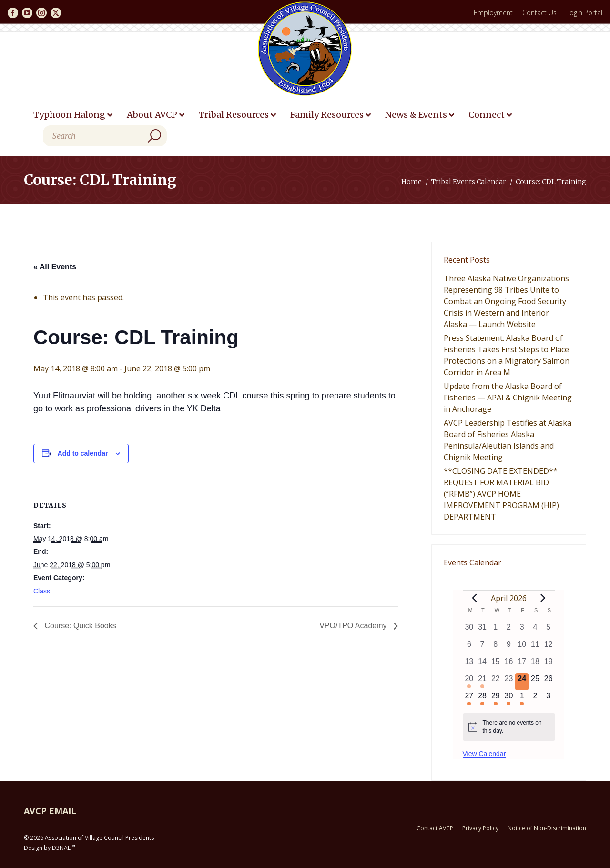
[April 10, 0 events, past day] (522, 647)
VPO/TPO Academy (354, 626)
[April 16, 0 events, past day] (509, 664)
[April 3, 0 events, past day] (522, 630)
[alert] (509, 727)
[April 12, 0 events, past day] (549, 647)
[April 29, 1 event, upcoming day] (496, 699)
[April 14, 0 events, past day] (482, 664)
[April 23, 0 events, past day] (509, 682)
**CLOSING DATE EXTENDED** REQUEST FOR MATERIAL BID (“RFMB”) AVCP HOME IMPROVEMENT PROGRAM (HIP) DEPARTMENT (501, 494)
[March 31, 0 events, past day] (482, 630)
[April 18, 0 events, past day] (535, 664)
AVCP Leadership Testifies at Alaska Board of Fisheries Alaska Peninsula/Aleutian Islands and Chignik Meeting (508, 440)
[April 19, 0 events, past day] (549, 664)
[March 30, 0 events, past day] (469, 630)
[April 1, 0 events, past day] (496, 630)
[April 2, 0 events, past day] (509, 630)
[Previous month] (475, 598)
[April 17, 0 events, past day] (522, 664)
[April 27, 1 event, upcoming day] (469, 699)
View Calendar (484, 754)
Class (42, 591)
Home (412, 182)
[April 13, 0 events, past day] (469, 664)
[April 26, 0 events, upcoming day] (549, 682)
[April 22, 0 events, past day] (496, 682)
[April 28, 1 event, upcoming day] (482, 699)
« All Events (55, 267)
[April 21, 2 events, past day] (482, 682)
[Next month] (543, 598)
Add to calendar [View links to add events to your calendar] (83, 453)
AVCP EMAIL (50, 811)
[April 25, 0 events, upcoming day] (535, 682)
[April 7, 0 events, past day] (482, 647)
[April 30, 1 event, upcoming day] (509, 699)
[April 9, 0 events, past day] (509, 647)
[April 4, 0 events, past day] (535, 630)
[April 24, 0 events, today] (522, 682)
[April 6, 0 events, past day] (469, 647)
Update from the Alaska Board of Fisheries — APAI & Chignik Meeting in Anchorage (508, 398)
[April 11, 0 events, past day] (535, 647)
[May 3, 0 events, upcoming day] (549, 699)
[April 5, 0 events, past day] (549, 630)
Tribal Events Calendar (469, 182)
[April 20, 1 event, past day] (469, 682)
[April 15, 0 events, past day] (496, 664)
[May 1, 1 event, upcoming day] (522, 699)
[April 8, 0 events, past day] (496, 647)
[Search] (105, 136)
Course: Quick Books (79, 626)
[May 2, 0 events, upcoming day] (535, 699)
